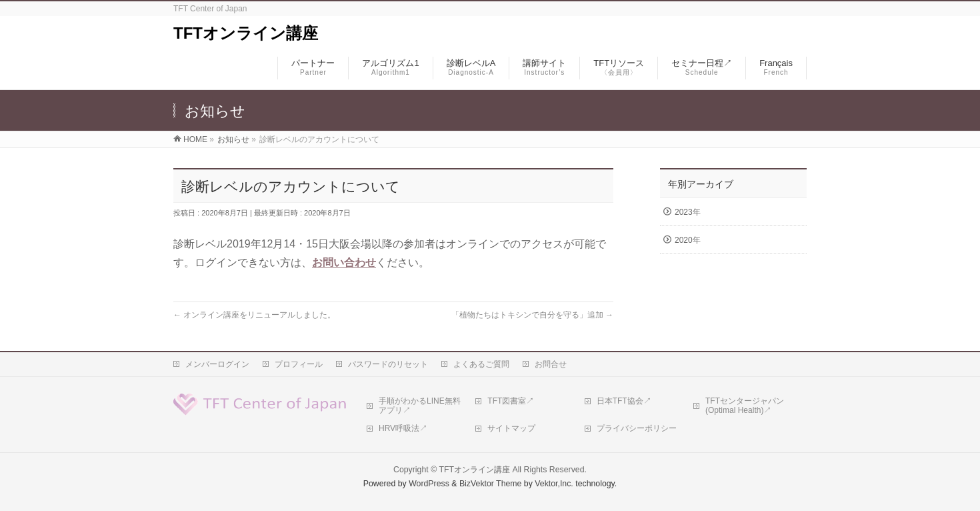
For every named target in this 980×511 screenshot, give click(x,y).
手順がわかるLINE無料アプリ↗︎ (420, 406)
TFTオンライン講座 (246, 33)
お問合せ (551, 364)
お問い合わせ (344, 263)
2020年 (688, 240)
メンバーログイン (217, 364)
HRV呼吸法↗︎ (403, 428)
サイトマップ (511, 428)
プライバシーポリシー (637, 428)
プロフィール (299, 364)
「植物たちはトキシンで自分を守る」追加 (532, 315)
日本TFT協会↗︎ (624, 401)
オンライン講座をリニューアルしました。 (254, 315)
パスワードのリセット (388, 364)
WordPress (429, 484)
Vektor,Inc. (554, 484)
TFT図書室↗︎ (511, 401)
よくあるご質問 (481, 364)
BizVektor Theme (491, 484)
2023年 (688, 212)
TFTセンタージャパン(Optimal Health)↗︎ (745, 406)
